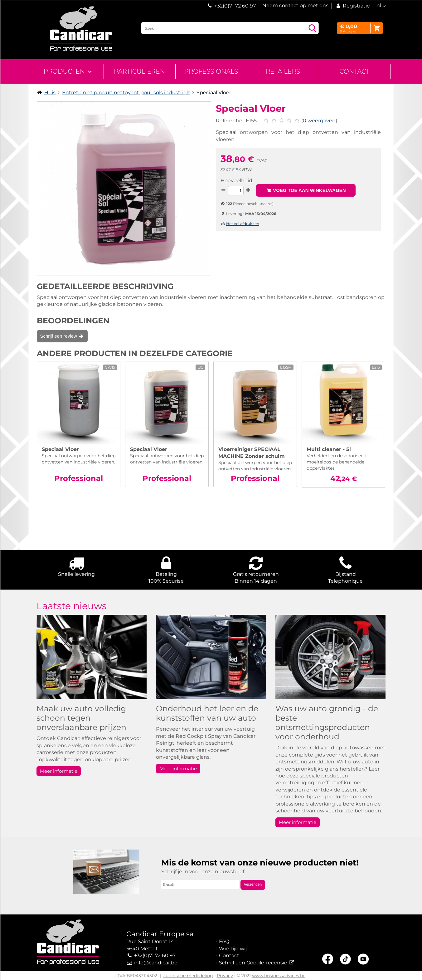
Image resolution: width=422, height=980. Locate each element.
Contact (354, 71)
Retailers (283, 71)
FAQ (224, 941)
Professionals (211, 71)
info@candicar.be (156, 963)
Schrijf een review (62, 336)
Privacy (225, 976)
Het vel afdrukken (243, 224)
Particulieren (139, 71)
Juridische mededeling (188, 976)
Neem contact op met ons (295, 5)
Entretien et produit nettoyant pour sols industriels (126, 93)
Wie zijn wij (233, 949)
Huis (50, 93)
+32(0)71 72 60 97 (235, 6)
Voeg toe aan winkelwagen (306, 190)
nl (379, 5)
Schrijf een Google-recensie (253, 963)
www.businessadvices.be (279, 976)
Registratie (352, 6)
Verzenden (253, 884)
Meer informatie (59, 771)
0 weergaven (319, 121)
